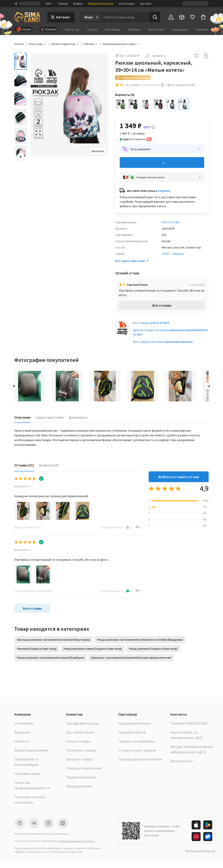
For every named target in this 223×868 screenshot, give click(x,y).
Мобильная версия (200, 851)
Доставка (146, 3)
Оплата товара (78, 741)
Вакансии (22, 732)
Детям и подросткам (63, 44)
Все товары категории (163, 342)
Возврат (78, 3)
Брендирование (79, 786)
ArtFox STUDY (171, 222)
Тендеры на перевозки (136, 741)
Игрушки (134, 29)
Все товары (151, 323)
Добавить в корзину (162, 163)
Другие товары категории (170, 332)
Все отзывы (162, 305)
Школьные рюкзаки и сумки (119, 44)
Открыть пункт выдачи (137, 750)
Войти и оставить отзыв (179, 477)
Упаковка (202, 29)
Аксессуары (36, 44)
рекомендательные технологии (76, 841)
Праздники (180, 29)
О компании (24, 723)
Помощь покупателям (84, 768)
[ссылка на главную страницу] (27, 17)
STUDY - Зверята (173, 254)
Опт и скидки (127, 3)
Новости (21, 741)
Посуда (92, 29)
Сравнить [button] (155, 56)
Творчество (157, 29)
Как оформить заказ (83, 723)
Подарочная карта (81, 777)
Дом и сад (72, 29)
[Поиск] (155, 17)
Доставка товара (80, 732)
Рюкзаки (89, 44)
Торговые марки (27, 774)
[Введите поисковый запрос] (125, 17)
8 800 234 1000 (197, 723)
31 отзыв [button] (132, 85)
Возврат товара (79, 759)
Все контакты (181, 761)
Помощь (63, 3)
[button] (197, 56)
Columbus (164, 191)
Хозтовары (113, 29)
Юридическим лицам (101, 3)
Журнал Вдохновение (31, 750)
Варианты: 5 (23, 550)
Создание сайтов (132, 732)
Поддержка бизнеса (134, 723)
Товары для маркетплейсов (140, 759)
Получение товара (81, 750)
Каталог (19, 44)
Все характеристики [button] (132, 261)
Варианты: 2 (23, 486)
